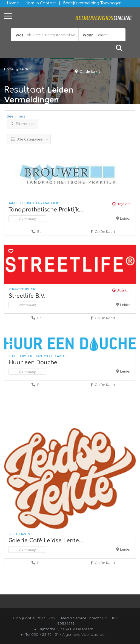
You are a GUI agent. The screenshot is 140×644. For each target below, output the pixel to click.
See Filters (16, 116)
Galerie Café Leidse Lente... (46, 541)
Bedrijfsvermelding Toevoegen (92, 3)
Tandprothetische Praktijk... (46, 210)
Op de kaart (90, 71)
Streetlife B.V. (27, 296)
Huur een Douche (33, 363)
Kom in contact (41, 3)
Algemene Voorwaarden (84, 634)
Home (13, 3)
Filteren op (22, 124)
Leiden (126, 218)
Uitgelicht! (122, 204)
